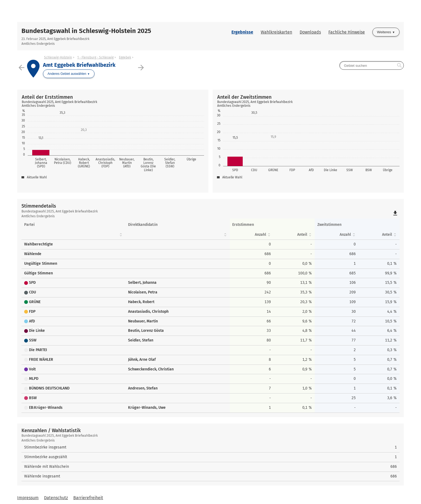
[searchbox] (372, 65)
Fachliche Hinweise (347, 32)
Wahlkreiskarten (276, 32)
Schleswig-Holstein (58, 57)
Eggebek (125, 57)
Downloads (310, 32)
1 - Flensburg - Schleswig (95, 57)
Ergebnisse (242, 32)
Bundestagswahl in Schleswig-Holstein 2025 (86, 31)
